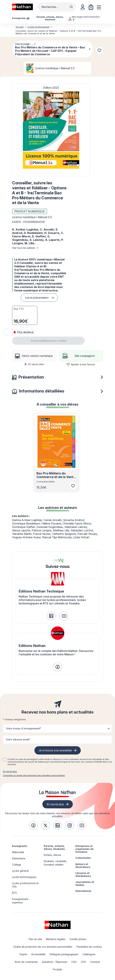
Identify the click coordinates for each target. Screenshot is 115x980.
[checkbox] (4, 759)
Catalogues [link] (89, 954)
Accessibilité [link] (38, 954)
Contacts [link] (95, 962)
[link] (51, 616)
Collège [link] (17, 865)
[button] (51, 130)
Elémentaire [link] (19, 858)
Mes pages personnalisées (86, 18)
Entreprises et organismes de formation (84, 849)
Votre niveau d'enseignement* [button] (23, 728)
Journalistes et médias (85, 883)
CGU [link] (74, 962)
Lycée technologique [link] (24, 877)
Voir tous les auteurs (24, 248)
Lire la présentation (37, 298)
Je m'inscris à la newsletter (55, 750)
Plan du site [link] (35, 939)
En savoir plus (34, 364)
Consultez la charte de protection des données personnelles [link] (34, 775)
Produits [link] (58, 969)
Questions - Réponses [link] (55, 962)
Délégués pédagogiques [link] (64, 954)
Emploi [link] (23, 954)
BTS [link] (14, 893)
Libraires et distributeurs (83, 874)
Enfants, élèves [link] (52, 855)
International (83, 891)
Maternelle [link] (18, 852)
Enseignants (20, 846)
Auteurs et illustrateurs (83, 866)
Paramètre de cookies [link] (89, 947)
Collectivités (83, 858)
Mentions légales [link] (56, 939)
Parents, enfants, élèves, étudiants (54, 847)
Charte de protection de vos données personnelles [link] (43, 947)
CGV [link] (83, 962)
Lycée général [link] (20, 871)
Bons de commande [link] (26, 962)
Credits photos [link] (78, 939)
